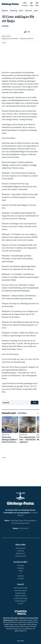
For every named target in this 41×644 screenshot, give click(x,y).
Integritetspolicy (21, 601)
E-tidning (20, 551)
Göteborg (14, 11)
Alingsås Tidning (18, 620)
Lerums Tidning (18, 624)
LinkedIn (21, 578)
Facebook (21, 565)
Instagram (21, 568)
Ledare (36, 11)
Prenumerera (21, 548)
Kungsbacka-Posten (32, 622)
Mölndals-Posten (14, 626)
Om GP (21, 604)
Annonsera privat (20, 590)
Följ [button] (35, 402)
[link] (10, 4)
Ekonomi (28, 11)
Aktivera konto (21, 556)
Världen (5, 26)
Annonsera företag (21, 588)
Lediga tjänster (20, 593)
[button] (37, 4)
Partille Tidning (24, 626)
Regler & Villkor (20, 596)
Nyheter (5, 11)
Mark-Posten (27, 624)
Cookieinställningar (21, 598)
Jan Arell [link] (8, 36)
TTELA (20, 629)
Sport (21, 11)
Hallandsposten (12, 622)
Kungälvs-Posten (9, 624)
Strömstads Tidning (12, 629)
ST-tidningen (33, 626)
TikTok (21, 571)
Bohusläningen (28, 620)
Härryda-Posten (22, 622)
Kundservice (20, 553)
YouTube (21, 576)
